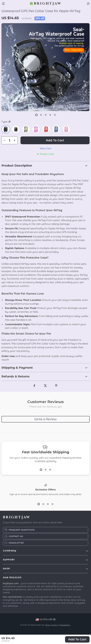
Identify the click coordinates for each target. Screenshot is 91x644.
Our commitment (12, 597)
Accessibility (65, 625)
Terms (48, 625)
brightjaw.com (11, 583)
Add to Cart (77, 639)
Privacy (55, 625)
